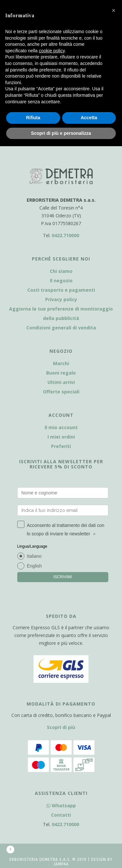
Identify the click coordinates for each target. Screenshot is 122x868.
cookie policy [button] (52, 51)
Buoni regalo (61, 373)
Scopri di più (61, 727)
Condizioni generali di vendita (61, 328)
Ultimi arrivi (61, 382)
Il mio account (61, 427)
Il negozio (61, 281)
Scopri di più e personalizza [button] (61, 133)
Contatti (61, 815)
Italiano (34, 556)
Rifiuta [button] (33, 118)
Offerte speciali (61, 392)
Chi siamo (61, 271)
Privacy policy (61, 299)
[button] (114, 10)
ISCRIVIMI (63, 577)
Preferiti (61, 446)
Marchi (61, 363)
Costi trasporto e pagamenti (61, 290)
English (34, 566)
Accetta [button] (89, 118)
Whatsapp (61, 805)
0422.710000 (65, 235)
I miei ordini (61, 437)
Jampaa (61, 864)
